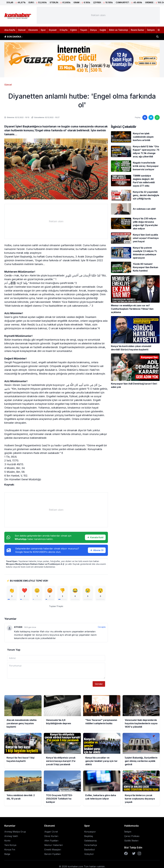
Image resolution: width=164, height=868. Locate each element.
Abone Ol (97, 550)
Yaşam (84, 30)
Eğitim (74, 30)
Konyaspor (90, 833)
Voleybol (89, 855)
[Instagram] (139, 854)
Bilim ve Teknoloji (119, 30)
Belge (7, 855)
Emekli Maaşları (53, 851)
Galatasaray (91, 842)
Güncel (22, 30)
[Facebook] (126, 854)
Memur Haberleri (54, 846)
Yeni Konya (10, 846)
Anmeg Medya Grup (15, 833)
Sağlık (103, 30)
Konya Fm (10, 851)
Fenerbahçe (91, 846)
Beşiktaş (89, 837)
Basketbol (89, 851)
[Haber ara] (157, 37)
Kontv (7, 842)
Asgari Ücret (51, 833)
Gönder (99, 685)
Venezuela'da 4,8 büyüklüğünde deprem (50, 37)
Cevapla (102, 628)
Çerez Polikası (132, 837)
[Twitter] (134, 854)
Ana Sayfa (10, 30)
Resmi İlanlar (137, 30)
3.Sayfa (63, 30)
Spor (43, 30)
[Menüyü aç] (159, 30)
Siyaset (53, 30)
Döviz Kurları (51, 837)
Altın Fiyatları (51, 842)
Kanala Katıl (95, 537)
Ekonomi (33, 30)
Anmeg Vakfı (11, 837)
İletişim (151, 30)
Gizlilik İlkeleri (131, 842)
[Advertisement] (98, 15)
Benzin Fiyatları (53, 855)
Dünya (93, 30)
